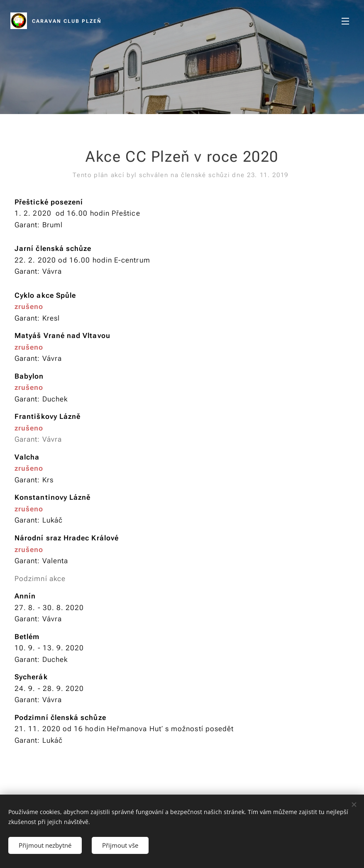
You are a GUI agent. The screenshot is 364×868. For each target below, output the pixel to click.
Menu (345, 21)
